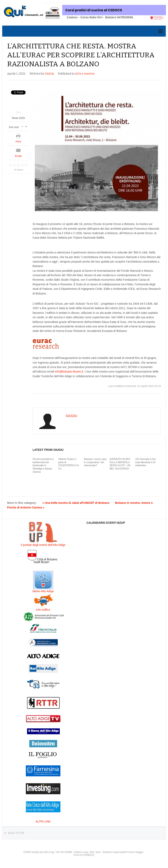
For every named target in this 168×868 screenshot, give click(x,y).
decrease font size (22, 126)
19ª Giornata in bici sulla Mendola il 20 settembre (146, 462)
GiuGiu (49, 74)
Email (18, 156)
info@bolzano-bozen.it (69, 372)
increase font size (26, 126)
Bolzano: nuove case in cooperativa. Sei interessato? (95, 462)
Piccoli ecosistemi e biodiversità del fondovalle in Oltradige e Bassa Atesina (43, 465)
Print (18, 142)
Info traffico (43, 610)
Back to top (16, 833)
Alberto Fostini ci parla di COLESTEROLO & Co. (68, 464)
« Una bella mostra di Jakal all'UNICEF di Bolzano (76, 503)
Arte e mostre (85, 74)
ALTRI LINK (43, 821)
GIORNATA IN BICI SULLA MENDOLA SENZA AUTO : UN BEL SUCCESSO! (120, 464)
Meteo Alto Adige (43, 591)
